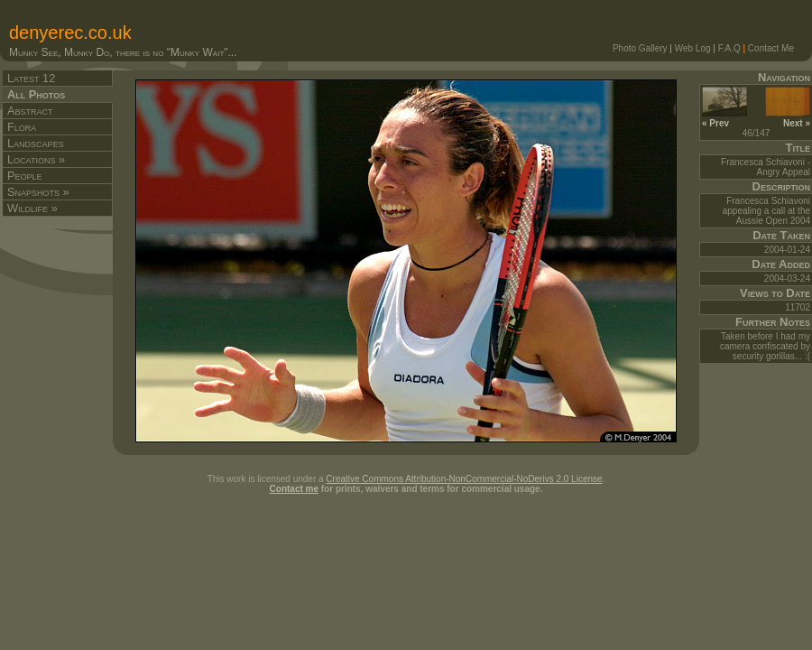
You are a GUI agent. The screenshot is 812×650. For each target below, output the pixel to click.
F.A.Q (729, 48)
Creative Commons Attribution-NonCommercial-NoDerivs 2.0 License (464, 479)
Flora (22, 127)
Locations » (36, 159)
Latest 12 (31, 78)
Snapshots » (38, 192)
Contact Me (771, 48)
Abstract (30, 111)
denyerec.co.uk (70, 32)
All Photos (36, 94)
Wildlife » (32, 208)
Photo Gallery (640, 48)
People (25, 176)
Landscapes (36, 143)
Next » (788, 118)
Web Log (693, 48)
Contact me (294, 489)
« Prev (724, 118)
